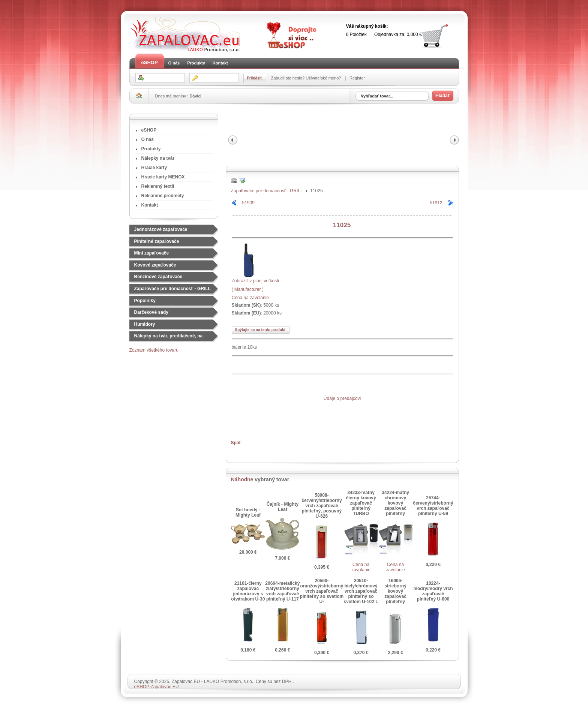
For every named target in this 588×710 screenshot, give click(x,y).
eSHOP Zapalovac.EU (157, 687)
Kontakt (220, 63)
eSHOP (150, 62)
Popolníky (145, 301)
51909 (248, 203)
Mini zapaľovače (152, 253)
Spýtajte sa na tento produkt (260, 330)
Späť (236, 443)
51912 (436, 203)
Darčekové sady (151, 312)
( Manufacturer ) (248, 289)
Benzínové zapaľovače (158, 277)
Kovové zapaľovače (155, 265)
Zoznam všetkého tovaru (154, 350)
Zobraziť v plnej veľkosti (256, 278)
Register (357, 78)
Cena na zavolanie (250, 298)
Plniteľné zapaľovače (157, 241)
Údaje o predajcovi (342, 398)
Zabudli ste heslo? (288, 78)
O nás (174, 63)
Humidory (145, 324)
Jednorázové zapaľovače (161, 229)
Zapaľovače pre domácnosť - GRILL (172, 289)
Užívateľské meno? (324, 78)
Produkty (196, 63)
